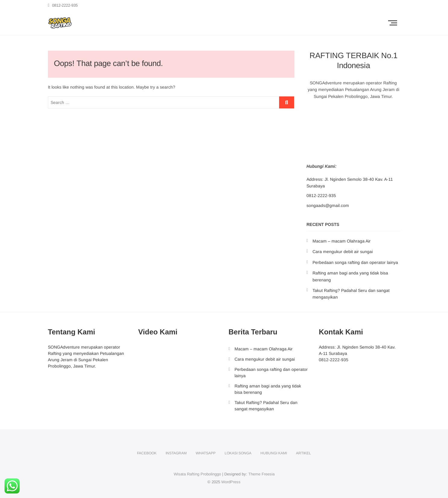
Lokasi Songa (238, 453)
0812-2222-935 (63, 5)
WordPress (231, 482)
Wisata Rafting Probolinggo (197, 474)
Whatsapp (206, 453)
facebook (147, 453)
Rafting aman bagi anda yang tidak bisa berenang (268, 389)
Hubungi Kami (274, 453)
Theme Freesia (261, 474)
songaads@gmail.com (328, 205)
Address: (315, 179)
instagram (176, 453)
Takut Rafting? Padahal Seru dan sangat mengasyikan (266, 406)
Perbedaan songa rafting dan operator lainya (355, 262)
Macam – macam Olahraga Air (342, 241)
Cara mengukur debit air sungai (343, 252)
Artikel (303, 453)
